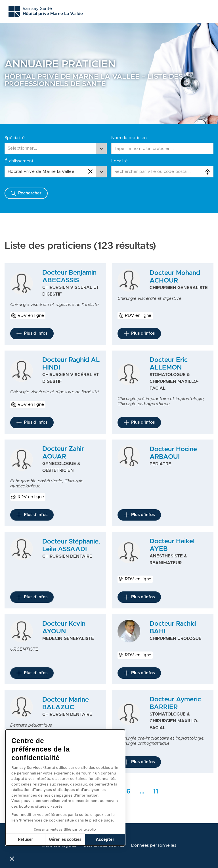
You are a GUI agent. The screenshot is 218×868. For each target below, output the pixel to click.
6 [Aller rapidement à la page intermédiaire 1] (128, 792)
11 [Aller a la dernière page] (156, 792)
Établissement (19, 161)
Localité (120, 161)
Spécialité (15, 138)
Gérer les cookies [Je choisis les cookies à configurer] (65, 840)
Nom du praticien (129, 138)
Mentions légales (59, 845)
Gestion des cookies (103, 845)
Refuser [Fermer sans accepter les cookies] (25, 840)
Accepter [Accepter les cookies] (105, 840)
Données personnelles (154, 845)
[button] (12, 858)
